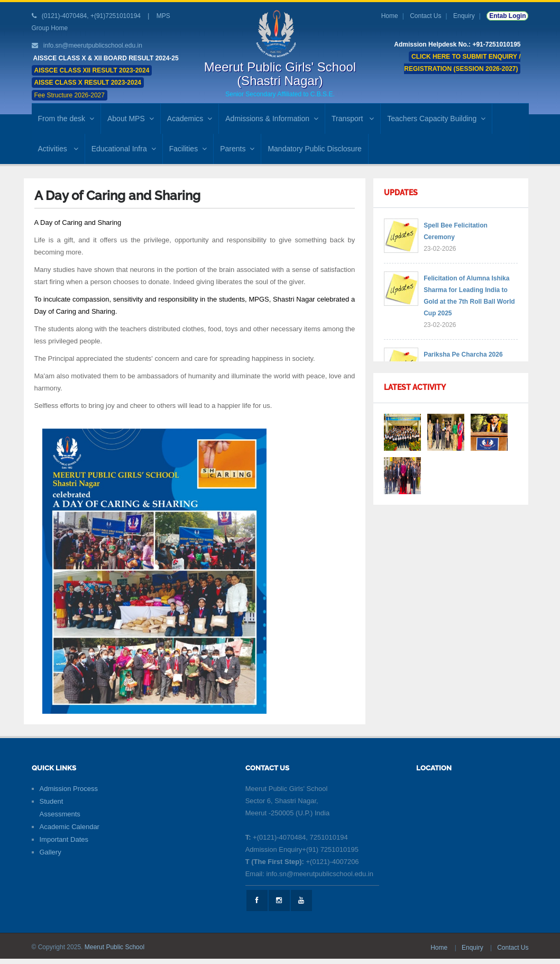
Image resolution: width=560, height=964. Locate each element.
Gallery (51, 852)
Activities (58, 149)
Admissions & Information (272, 119)
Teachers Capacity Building (436, 119)
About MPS (131, 119)
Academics (190, 119)
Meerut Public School (114, 947)
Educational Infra (124, 149)
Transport (353, 119)
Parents (237, 149)
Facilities (188, 149)
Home (390, 16)
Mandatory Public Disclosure (314, 149)
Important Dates (64, 839)
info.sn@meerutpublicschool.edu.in (93, 46)
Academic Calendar (70, 827)
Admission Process (69, 789)
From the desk (66, 119)
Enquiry (464, 16)
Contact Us (425, 16)
